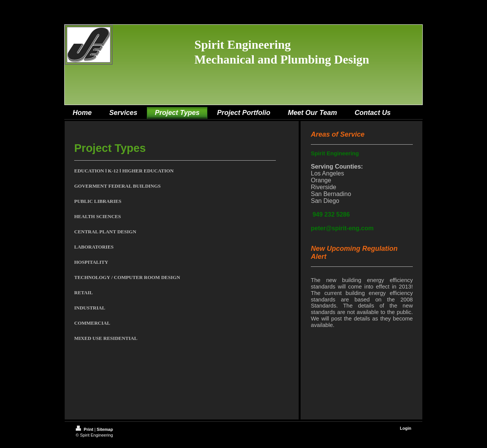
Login (406, 428)
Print (85, 429)
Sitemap (105, 429)
